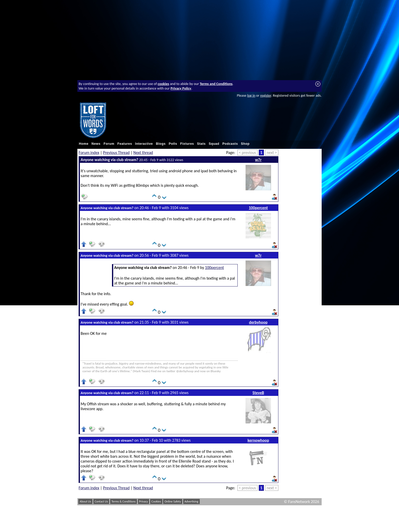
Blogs (161, 144)
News (96, 144)
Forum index (89, 153)
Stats (201, 144)
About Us (85, 501)
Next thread (143, 153)
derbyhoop (258, 322)
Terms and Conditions (216, 84)
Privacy (144, 501)
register (266, 95)
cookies (163, 84)
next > (272, 153)
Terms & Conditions (124, 501)
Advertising (191, 501)
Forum (109, 144)
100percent (258, 208)
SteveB (258, 393)
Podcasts (230, 144)
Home (84, 144)
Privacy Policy (181, 88)
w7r (258, 160)
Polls (173, 144)
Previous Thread (116, 153)
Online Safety (173, 501)
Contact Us (101, 501)
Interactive (144, 144)
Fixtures (187, 144)
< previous (247, 153)
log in (251, 95)
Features (125, 144)
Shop (245, 144)
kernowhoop (258, 440)
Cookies (156, 501)
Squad (214, 144)
